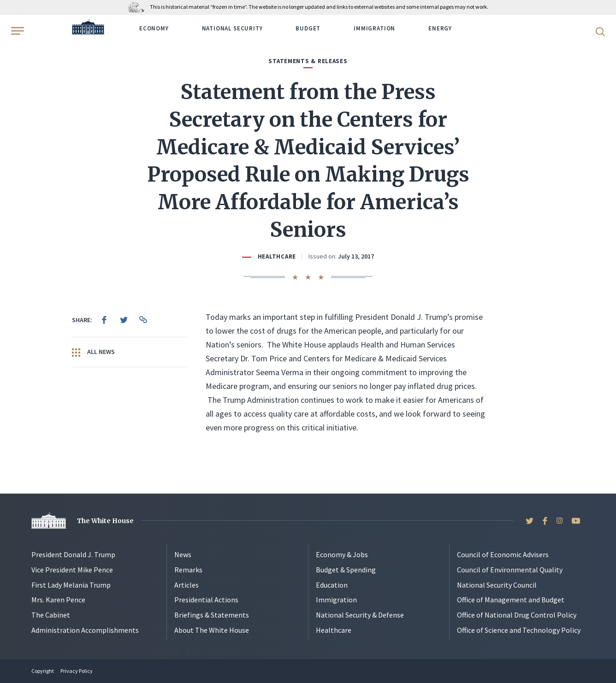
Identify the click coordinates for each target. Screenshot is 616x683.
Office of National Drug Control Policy (517, 615)
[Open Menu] (17, 31)
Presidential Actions (206, 600)
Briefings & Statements (212, 615)
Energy (440, 28)
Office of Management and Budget (511, 600)
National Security (232, 28)
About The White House (212, 630)
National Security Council (497, 585)
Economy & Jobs (342, 554)
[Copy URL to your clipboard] (143, 320)
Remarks (188, 570)
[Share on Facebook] (104, 320)
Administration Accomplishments (85, 630)
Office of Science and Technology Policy (519, 630)
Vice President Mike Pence (72, 570)
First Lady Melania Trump (71, 585)
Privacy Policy (77, 671)
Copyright (43, 671)
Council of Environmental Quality (510, 570)
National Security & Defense (360, 615)
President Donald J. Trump (73, 554)
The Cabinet (51, 615)
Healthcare (277, 256)
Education (332, 585)
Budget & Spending (346, 570)
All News (93, 352)
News (183, 554)
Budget (308, 28)
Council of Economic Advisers (503, 554)
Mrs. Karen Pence (58, 600)
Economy (154, 28)
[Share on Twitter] (124, 320)
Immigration (374, 28)
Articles (187, 585)
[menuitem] (104, 320)
